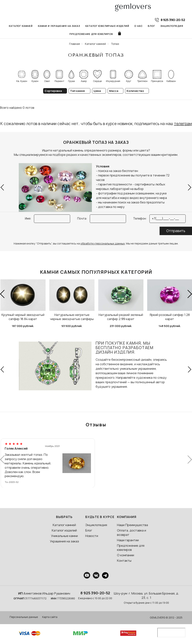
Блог (151, 26)
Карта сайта (50, 617)
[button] (3, 187)
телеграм (183, 124)
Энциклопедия (172, 26)
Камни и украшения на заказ (59, 26)
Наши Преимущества (132, 525)
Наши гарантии (128, 540)
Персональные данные (24, 617)
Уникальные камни (64, 536)
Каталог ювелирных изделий (107, 26)
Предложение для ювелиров (91, 34)
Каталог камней (21, 26)
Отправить (176, 231)
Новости (92, 536)
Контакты (124, 561)
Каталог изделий (64, 530)
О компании (126, 555)
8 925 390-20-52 (95, 593)
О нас (138, 26)
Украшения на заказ (64, 541)
